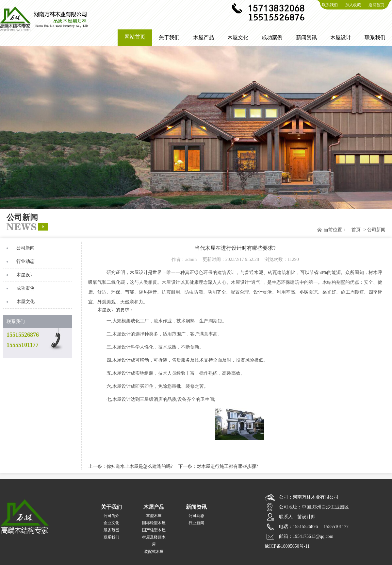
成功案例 (25, 288)
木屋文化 (25, 302)
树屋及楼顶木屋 (154, 541)
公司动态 (196, 516)
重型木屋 (154, 516)
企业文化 (111, 523)
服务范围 (111, 530)
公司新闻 (25, 248)
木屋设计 (25, 275)
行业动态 (25, 261)
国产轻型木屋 (154, 530)
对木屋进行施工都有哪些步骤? (227, 466)
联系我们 (330, 5)
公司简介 (111, 516)
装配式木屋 (154, 552)
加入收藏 (353, 5)
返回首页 (376, 5)
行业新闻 (196, 523)
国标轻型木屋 (154, 523)
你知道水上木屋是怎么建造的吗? (139, 466)
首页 (356, 230)
